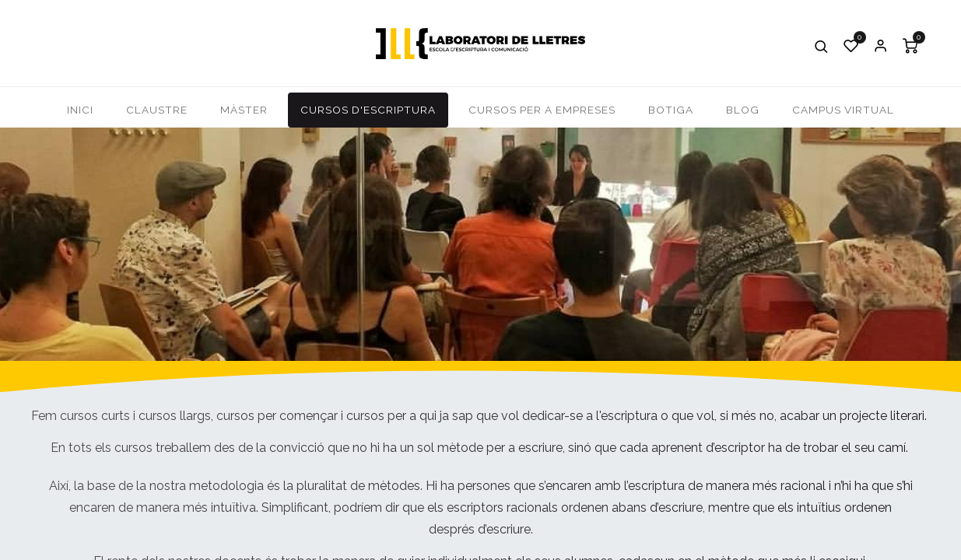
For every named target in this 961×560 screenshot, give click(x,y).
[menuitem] (80, 110)
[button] (822, 46)
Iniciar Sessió (881, 46)
